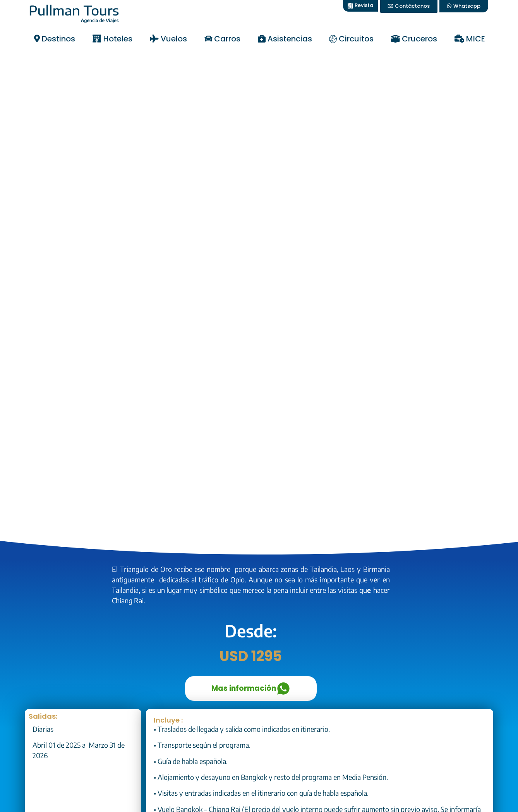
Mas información (251, 688)
